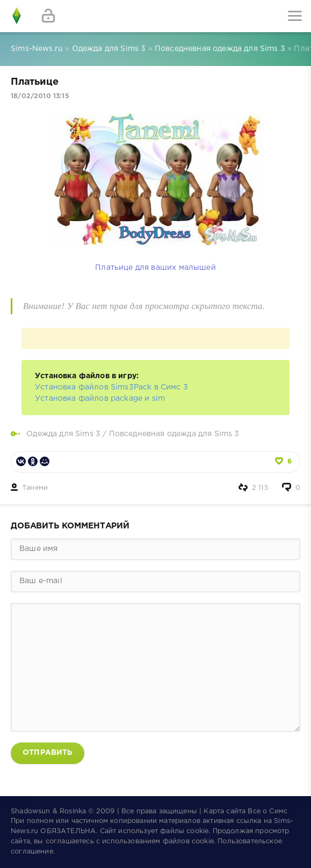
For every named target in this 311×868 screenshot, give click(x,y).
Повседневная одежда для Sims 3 (174, 434)
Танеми (35, 488)
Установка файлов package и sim (100, 399)
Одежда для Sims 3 (63, 434)
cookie (197, 831)
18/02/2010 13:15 (40, 96)
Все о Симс (267, 811)
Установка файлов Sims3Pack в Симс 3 (111, 387)
